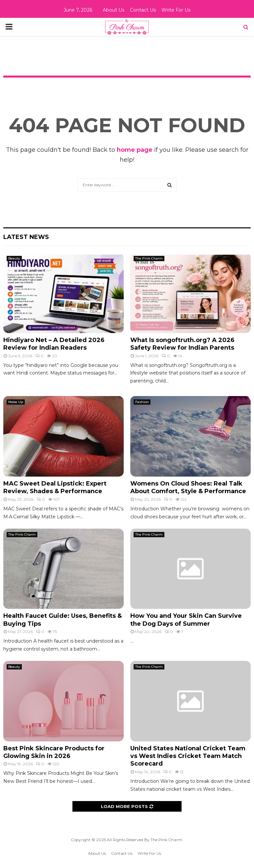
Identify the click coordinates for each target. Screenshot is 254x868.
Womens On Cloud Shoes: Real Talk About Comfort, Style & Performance (188, 487)
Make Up (16, 402)
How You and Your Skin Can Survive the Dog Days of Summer (186, 620)
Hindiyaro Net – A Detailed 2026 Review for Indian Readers (54, 344)
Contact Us (143, 10)
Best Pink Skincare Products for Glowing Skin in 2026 (54, 752)
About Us (114, 10)
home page (135, 150)
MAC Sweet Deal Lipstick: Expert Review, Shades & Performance (55, 487)
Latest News (26, 237)
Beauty (14, 258)
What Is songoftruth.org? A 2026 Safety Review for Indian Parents (182, 344)
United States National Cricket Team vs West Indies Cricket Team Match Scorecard (188, 756)
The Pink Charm (149, 258)
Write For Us (176, 10)
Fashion (142, 402)
